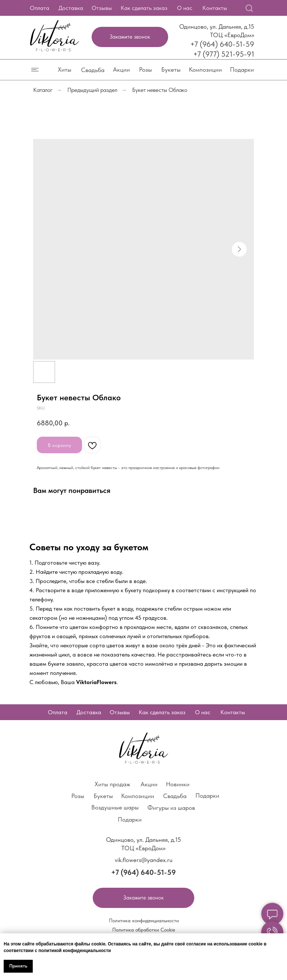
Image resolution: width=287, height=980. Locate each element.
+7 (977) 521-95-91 (224, 54)
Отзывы (102, 8)
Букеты (171, 69)
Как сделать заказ (144, 8)
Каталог (43, 90)
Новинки (178, 784)
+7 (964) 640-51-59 (222, 44)
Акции (121, 69)
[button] (130, 37)
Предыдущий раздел (92, 90)
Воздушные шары (115, 807)
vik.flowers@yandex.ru (144, 860)
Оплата (40, 8)
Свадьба (93, 70)
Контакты (215, 8)
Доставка (71, 8)
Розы (146, 69)
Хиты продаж (112, 784)
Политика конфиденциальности (144, 920)
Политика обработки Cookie (144, 930)
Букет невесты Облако (160, 90)
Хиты (65, 69)
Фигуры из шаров (171, 808)
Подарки (242, 69)
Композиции (205, 69)
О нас (185, 8)
